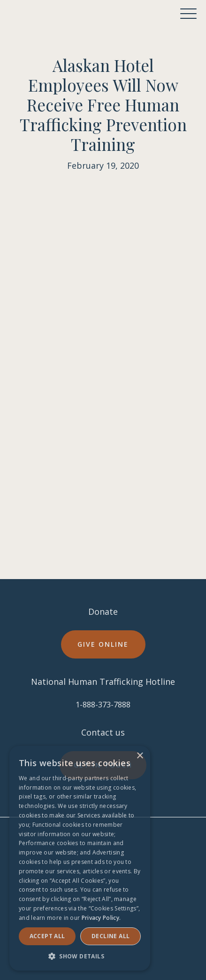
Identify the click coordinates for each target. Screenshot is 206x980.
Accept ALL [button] (47, 936)
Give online (103, 644)
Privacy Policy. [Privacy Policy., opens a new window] (101, 918)
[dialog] (80, 858)
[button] (188, 14)
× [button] (140, 756)
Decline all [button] (111, 936)
